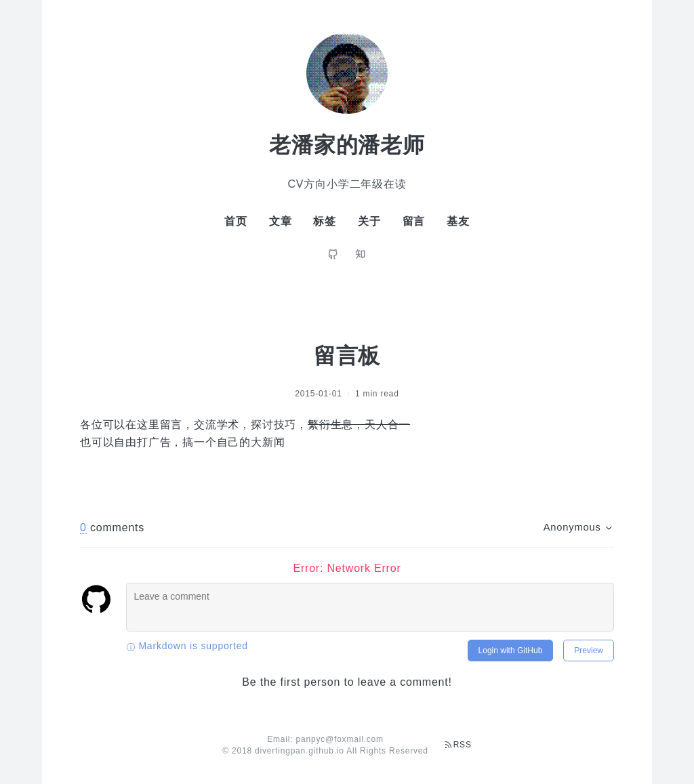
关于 (369, 221)
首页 (236, 221)
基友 (458, 221)
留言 (414, 221)
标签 (325, 221)
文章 (281, 221)
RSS (458, 745)
